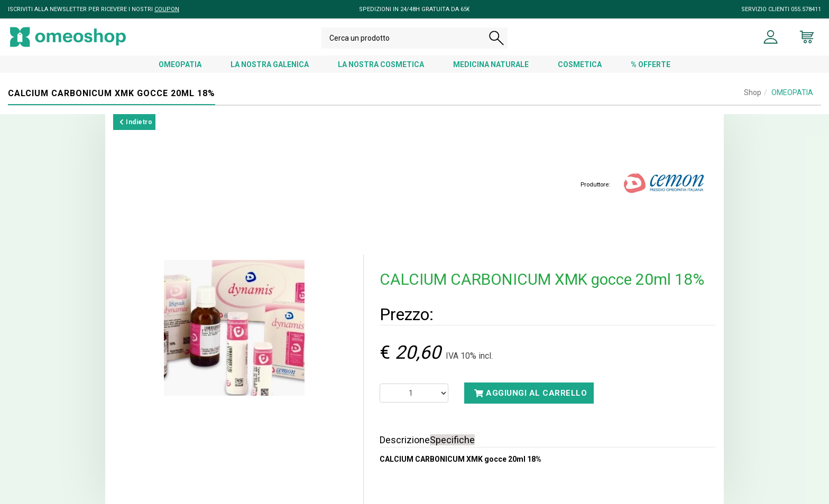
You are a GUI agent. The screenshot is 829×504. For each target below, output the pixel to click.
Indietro (136, 122)
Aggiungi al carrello (531, 393)
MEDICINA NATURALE (491, 64)
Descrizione (405, 440)
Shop (753, 92)
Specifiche (452, 440)
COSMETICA (580, 64)
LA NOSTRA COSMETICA (381, 64)
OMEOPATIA (180, 64)
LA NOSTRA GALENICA (270, 64)
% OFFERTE (651, 64)
